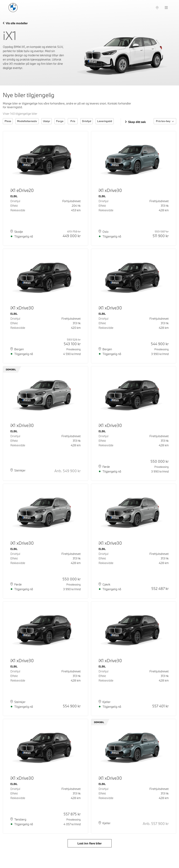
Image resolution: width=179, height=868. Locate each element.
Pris (73, 121)
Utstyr (47, 121)
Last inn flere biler (89, 843)
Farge (60, 121)
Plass (8, 121)
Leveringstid (105, 121)
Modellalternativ (27, 121)
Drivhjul (87, 121)
